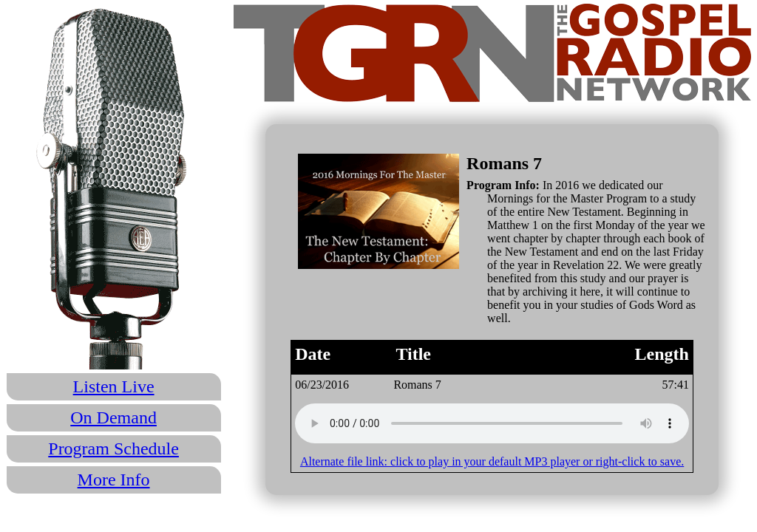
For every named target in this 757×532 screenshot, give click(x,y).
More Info (114, 480)
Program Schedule (113, 449)
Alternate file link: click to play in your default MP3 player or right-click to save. (492, 461)
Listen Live (114, 386)
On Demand (113, 417)
